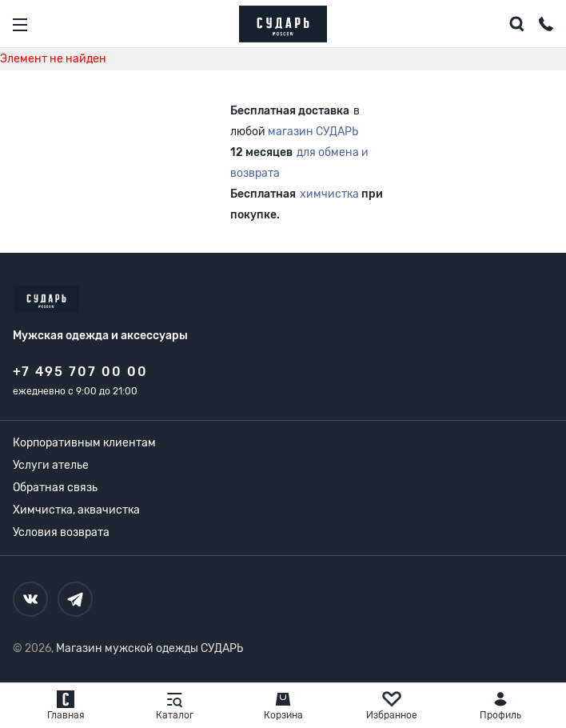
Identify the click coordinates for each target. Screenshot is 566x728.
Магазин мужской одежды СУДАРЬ (149, 648)
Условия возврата (61, 532)
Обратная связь (55, 488)
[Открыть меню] (20, 25)
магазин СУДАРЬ (313, 132)
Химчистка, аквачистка (76, 510)
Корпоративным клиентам (84, 443)
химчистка (329, 194)
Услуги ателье (51, 465)
